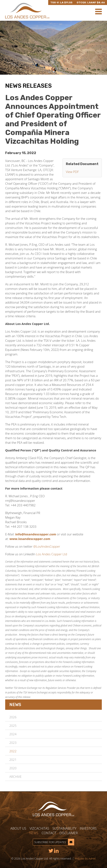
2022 (13, 751)
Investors (88, 828)
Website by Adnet (85, 858)
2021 (13, 760)
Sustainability (64, 828)
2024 (13, 734)
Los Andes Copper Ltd (52, 554)
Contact (49, 833)
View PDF (72, 172)
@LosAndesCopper (47, 546)
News (34, 833)
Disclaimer (69, 833)
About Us (18, 828)
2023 (13, 743)
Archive (15, 777)
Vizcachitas (39, 828)
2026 (13, 717)
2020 (13, 768)
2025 (13, 726)
